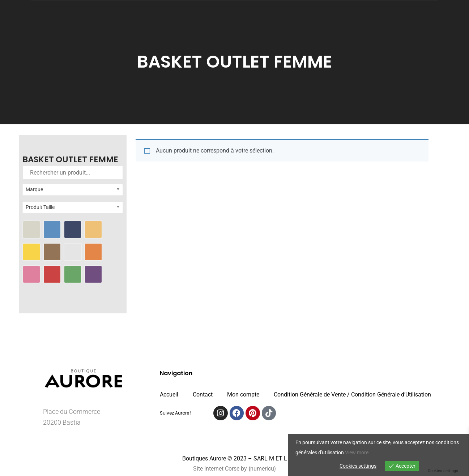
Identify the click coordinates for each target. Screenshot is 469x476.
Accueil (169, 394)
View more (357, 453)
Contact (203, 394)
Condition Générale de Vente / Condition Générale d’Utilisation (352, 394)
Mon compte (243, 394)
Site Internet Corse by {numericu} (234, 469)
